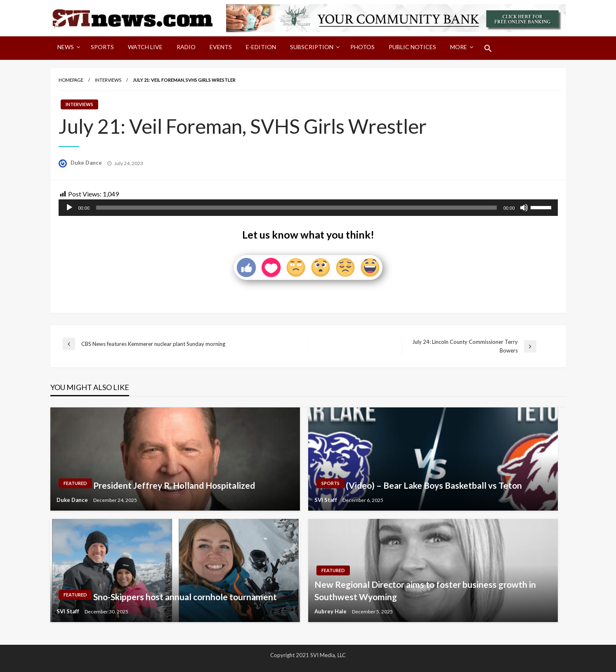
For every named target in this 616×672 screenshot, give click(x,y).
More (459, 47)
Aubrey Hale (331, 611)
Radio (186, 47)
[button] (488, 48)
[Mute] (524, 208)
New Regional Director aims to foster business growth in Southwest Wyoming (425, 590)
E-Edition (261, 47)
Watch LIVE (145, 47)
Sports (102, 47)
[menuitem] (67, 48)
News (66, 47)
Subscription (312, 47)
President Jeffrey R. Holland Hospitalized (174, 485)
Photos (362, 47)
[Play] (69, 208)
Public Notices (412, 47)
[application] (308, 208)
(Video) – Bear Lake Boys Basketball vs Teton (434, 485)
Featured (75, 483)
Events (221, 47)
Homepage (71, 80)
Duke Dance (87, 163)
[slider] (296, 208)
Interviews (108, 80)
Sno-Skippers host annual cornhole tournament (185, 597)
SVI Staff (326, 500)
